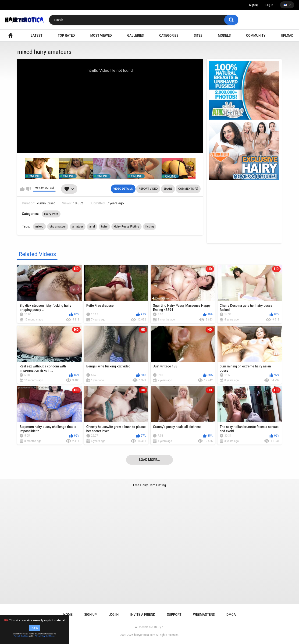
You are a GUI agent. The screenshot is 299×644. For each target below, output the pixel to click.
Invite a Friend (143, 615)
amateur (78, 227)
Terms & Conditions (21, 636)
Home (68, 615)
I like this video (22, 189)
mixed (39, 227)
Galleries (136, 36)
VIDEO (11, 36)
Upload (287, 36)
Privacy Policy (40, 636)
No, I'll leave (50, 636)
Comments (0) (188, 189)
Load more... (150, 460)
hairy (104, 227)
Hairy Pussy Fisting (126, 227)
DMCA (231, 615)
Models (224, 36)
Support (174, 615)
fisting (149, 227)
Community (256, 36)
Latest (37, 36)
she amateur (58, 227)
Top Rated (66, 36)
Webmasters (204, 615)
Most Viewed (101, 36)
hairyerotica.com (144, 635)
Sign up (254, 5)
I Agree (34, 628)
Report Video (148, 189)
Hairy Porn (51, 214)
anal (92, 227)
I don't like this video (28, 189)
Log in (269, 5)
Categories (169, 36)
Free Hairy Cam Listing (150, 485)
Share (168, 189)
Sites (198, 36)
